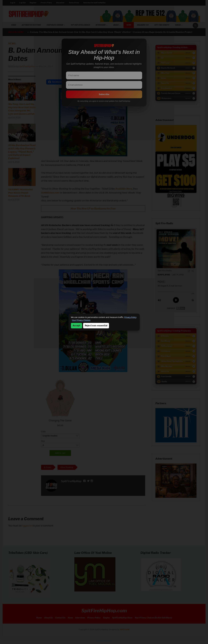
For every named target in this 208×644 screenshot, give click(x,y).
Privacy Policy (130, 317)
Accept (76, 326)
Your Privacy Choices (81, 320)
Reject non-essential (96, 326)
